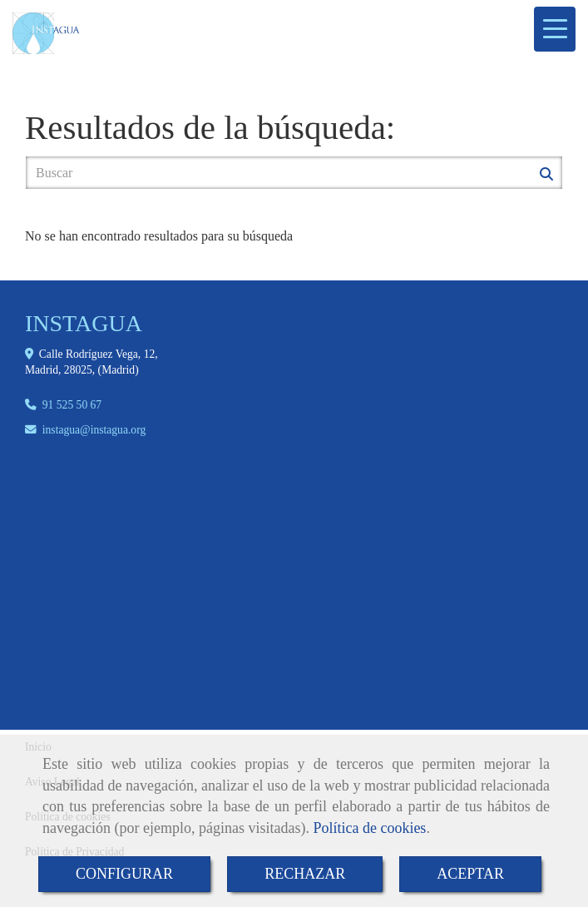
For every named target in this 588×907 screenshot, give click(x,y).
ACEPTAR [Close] (470, 874)
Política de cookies (369, 828)
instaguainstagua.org (94, 430)
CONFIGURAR (124, 874)
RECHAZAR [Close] (305, 874)
